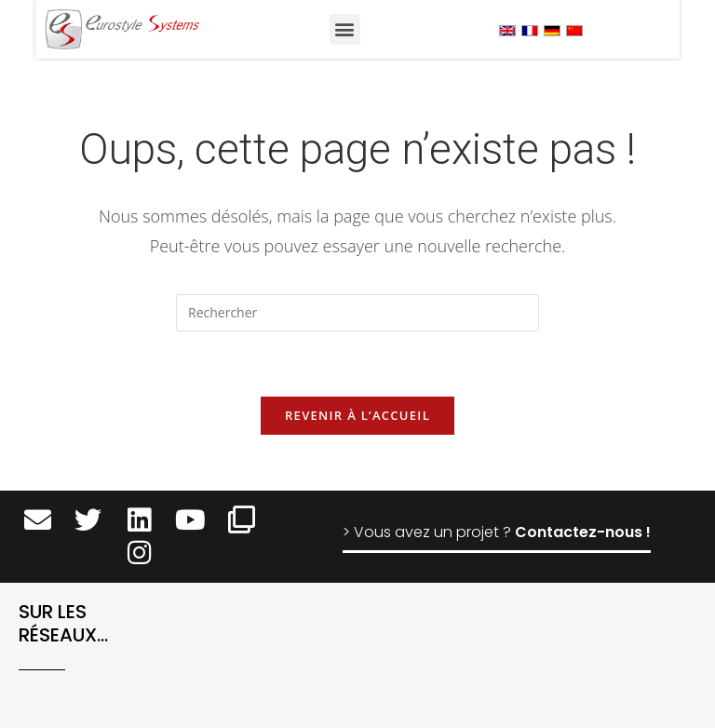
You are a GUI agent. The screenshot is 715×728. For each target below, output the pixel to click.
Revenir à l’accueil (357, 415)
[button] (345, 29)
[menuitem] (507, 30)
